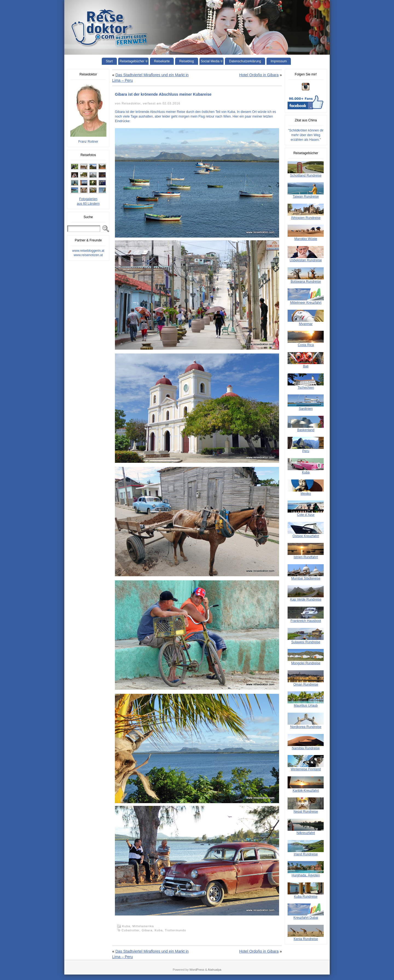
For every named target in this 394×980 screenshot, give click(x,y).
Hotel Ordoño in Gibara (259, 75)
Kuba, (127, 926)
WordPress (197, 970)
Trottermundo (176, 930)
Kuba (159, 930)
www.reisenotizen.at (88, 255)
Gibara (147, 930)
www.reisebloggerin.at (88, 251)
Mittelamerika (143, 926)
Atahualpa (215, 970)
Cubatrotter (130, 930)
